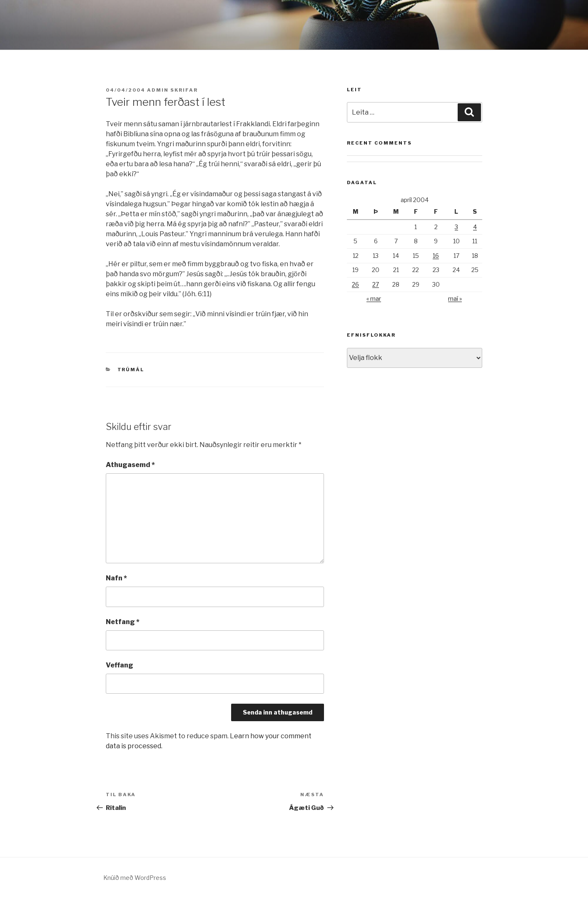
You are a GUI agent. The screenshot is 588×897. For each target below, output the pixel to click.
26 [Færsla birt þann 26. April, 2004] (355, 284)
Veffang (120, 665)
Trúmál (131, 370)
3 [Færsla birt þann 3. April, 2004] (456, 227)
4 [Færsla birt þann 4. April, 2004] (475, 227)
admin (158, 90)
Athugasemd (130, 465)
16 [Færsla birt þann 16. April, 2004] (436, 256)
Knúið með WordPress (135, 878)
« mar (374, 299)
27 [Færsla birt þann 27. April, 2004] (376, 284)
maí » (455, 299)
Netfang (123, 622)
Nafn (116, 578)
